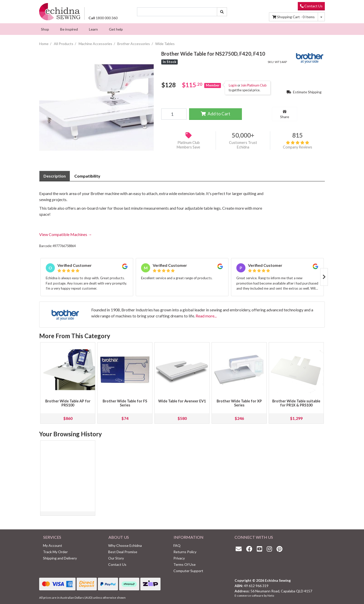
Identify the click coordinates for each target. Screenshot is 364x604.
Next (324, 277)
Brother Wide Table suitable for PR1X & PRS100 (296, 403)
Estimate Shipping (304, 92)
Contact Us (311, 6)
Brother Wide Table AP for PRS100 (68, 403)
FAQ (177, 545)
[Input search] (177, 12)
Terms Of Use (185, 564)
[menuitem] (45, 29)
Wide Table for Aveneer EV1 (182, 401)
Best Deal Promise (123, 552)
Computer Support (188, 571)
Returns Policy (185, 552)
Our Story (116, 558)
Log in (233, 85)
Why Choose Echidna (125, 545)
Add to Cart (215, 114)
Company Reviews (298, 145)
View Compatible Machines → (66, 234)
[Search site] (222, 12)
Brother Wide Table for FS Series (125, 403)
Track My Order (55, 552)
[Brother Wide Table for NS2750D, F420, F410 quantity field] (174, 114)
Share (285, 114)
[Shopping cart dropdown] (321, 17)
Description (55, 176)
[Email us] (240, 549)
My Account (53, 545)
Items (293, 17)
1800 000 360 (103, 18)
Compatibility (87, 176)
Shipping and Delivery (60, 558)
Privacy (179, 558)
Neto (271, 596)
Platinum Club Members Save (188, 145)
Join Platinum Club (254, 85)
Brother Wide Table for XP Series (239, 403)
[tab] (55, 176)
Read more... (206, 316)
